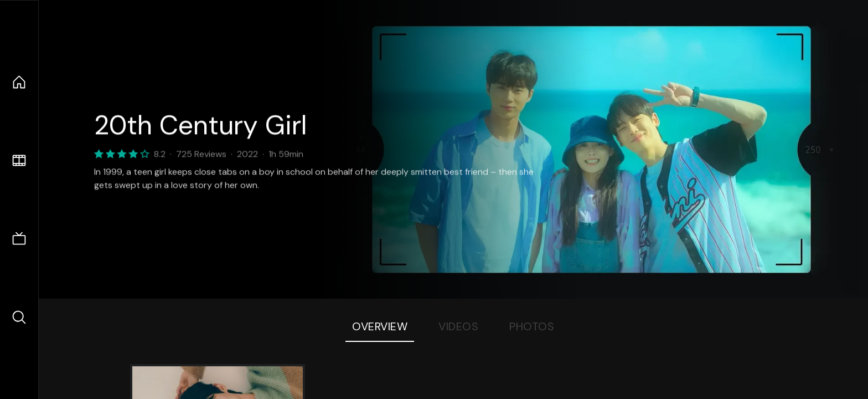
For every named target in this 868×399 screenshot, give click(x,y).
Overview (380, 326)
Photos (532, 326)
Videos (458, 326)
